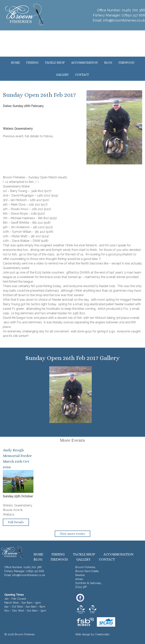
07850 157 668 (133, 15)
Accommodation (84, 63)
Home (15, 63)
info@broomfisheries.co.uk (124, 20)
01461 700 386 (133, 10)
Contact (82, 75)
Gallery (62, 75)
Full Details (16, 522)
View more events (72, 534)
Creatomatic (102, 634)
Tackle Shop (55, 63)
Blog (108, 63)
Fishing (32, 63)
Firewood (126, 63)
